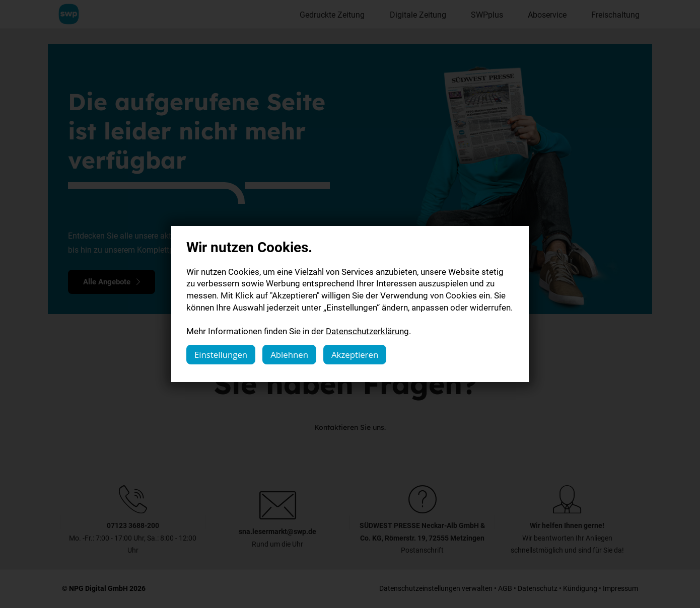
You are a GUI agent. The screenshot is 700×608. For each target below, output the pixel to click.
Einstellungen (221, 355)
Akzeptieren (355, 355)
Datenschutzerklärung (367, 331)
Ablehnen (289, 355)
